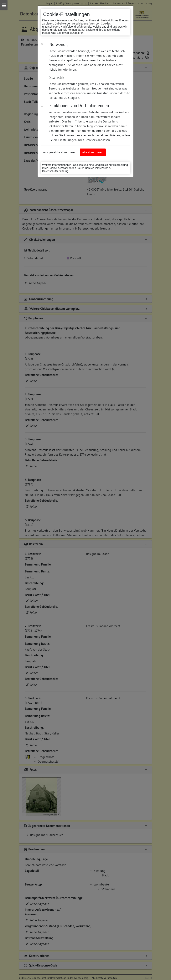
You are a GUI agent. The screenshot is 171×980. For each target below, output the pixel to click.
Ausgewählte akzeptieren (60, 152)
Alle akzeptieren (93, 152)
